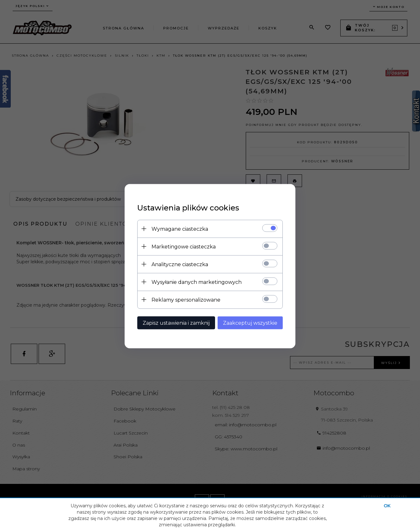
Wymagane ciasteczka (180, 229)
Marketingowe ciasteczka (184, 246)
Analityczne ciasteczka (180, 264)
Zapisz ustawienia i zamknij (176, 323)
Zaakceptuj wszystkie (250, 323)
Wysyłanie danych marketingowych (197, 282)
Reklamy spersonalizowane (186, 300)
